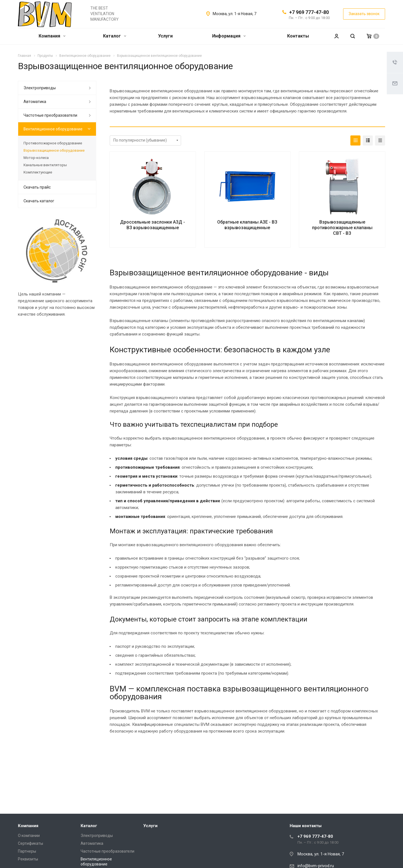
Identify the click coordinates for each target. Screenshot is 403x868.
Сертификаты (31, 843)
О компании (29, 836)
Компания (52, 36)
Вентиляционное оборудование (53, 129)
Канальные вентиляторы (45, 165)
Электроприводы (40, 88)
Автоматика (35, 102)
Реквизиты (28, 859)
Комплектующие (38, 172)
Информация (229, 36)
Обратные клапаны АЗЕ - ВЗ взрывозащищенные (247, 225)
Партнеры (27, 851)
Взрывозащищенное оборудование (54, 150)
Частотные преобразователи (50, 115)
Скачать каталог (39, 201)
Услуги (165, 36)
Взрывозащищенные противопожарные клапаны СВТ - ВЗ (342, 228)
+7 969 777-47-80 (309, 12)
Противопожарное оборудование (53, 143)
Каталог (115, 36)
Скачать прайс (37, 187)
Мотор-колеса (36, 158)
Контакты (298, 36)
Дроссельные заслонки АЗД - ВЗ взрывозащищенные (153, 225)
